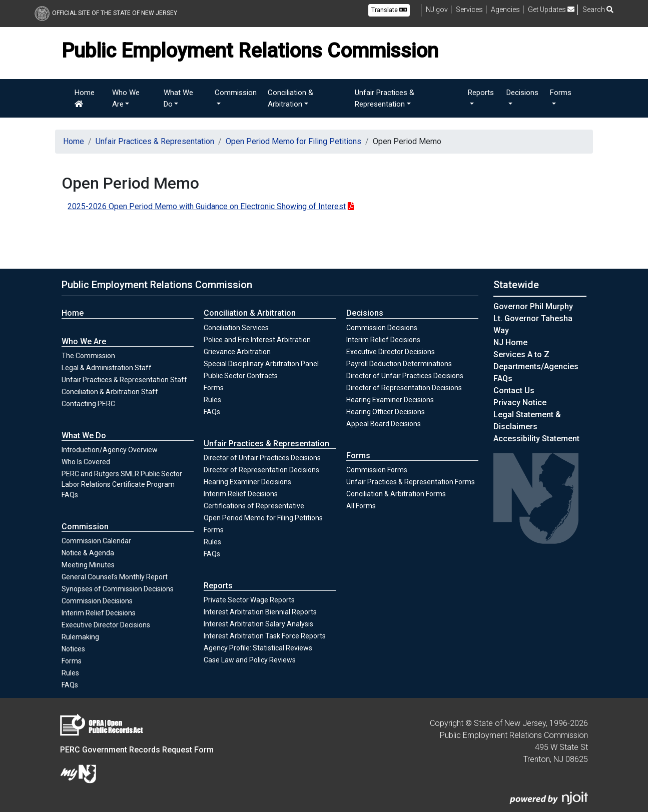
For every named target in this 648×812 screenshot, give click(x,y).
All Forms (361, 506)
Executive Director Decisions (106, 625)
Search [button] (598, 10)
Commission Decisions (97, 601)
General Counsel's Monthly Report (115, 577)
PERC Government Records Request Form (137, 750)
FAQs (70, 495)
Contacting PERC (88, 404)
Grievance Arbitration (237, 352)
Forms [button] (561, 93)
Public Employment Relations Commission (157, 285)
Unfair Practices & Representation (155, 141)
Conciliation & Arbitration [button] (290, 98)
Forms (72, 661)
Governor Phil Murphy (533, 306)
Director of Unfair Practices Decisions (262, 458)
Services (469, 10)
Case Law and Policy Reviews (250, 660)
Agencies (505, 10)
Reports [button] (481, 93)
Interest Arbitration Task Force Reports (265, 636)
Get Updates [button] (551, 10)
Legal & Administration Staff (107, 368)
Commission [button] (236, 93)
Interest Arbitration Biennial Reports (260, 612)
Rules (81, 672)
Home (85, 98)
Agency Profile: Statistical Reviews (258, 648)
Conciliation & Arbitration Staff (110, 392)
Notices (73, 649)
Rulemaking (80, 637)
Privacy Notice (520, 402)
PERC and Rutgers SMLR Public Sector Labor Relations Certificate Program (122, 479)
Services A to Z (521, 354)
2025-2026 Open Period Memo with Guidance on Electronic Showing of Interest (207, 206)
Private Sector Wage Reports (249, 600)
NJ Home (510, 342)
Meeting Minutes (88, 565)
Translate (389, 10)
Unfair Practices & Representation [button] (385, 98)
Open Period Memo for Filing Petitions (293, 141)
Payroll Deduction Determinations (399, 364)
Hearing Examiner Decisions (247, 482)
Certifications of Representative (254, 506)
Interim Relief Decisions (99, 612)
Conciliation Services (236, 328)
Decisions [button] (522, 93)
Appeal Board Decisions (384, 424)
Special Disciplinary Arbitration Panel (261, 364)
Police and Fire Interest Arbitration (257, 340)
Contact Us (514, 390)
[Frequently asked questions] (503, 378)
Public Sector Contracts (241, 376)
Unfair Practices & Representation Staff (124, 380)
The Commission (88, 356)
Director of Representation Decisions (261, 470)
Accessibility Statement (536, 439)
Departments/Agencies (536, 366)
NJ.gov (437, 10)
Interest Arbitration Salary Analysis (258, 624)
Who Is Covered (86, 462)
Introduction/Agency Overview (110, 450)
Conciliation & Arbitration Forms (396, 494)
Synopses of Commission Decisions (118, 589)
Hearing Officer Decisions (386, 412)
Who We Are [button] (126, 98)
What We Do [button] (178, 98)
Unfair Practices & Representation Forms (411, 482)
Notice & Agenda (88, 553)
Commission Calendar (96, 541)
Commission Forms (377, 470)
